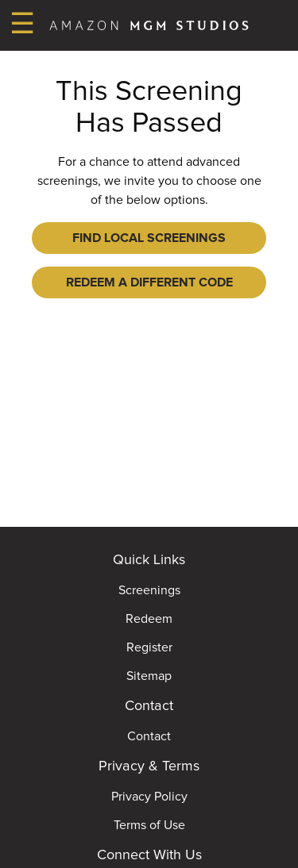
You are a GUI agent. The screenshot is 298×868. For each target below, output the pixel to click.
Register (149, 647)
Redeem (149, 619)
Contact (149, 736)
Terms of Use (149, 825)
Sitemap (149, 676)
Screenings (149, 590)
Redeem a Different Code (149, 282)
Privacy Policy (149, 797)
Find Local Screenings (149, 238)
